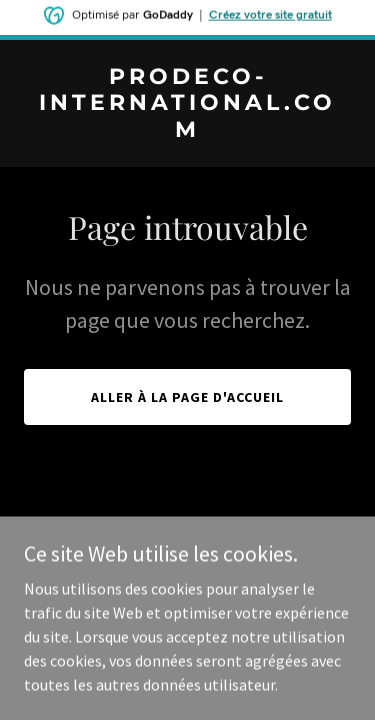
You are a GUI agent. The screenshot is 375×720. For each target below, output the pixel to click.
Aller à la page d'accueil (187, 397)
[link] (187, 131)
